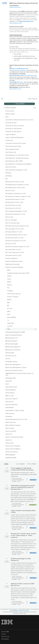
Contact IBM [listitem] (5, 632)
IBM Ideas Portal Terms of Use (21, 610)
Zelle (19, 481)
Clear (35, 108)
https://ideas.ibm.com (16, 23)
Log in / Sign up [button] (33, 99)
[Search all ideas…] (12, 99)
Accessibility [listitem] (5, 639)
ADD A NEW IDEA (19, 104)
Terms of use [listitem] (5, 636)
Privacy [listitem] (4, 634)
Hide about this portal (15, 7)
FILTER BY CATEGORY (9, 108)
